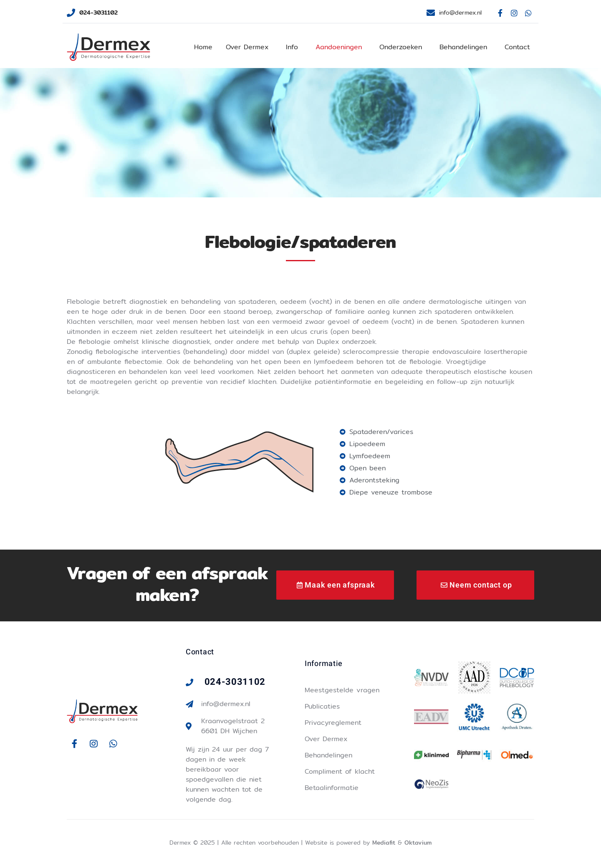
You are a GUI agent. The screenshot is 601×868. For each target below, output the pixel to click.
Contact (517, 47)
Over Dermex (247, 47)
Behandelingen (463, 47)
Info (292, 47)
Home (203, 47)
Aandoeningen (339, 47)
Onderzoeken (401, 47)
